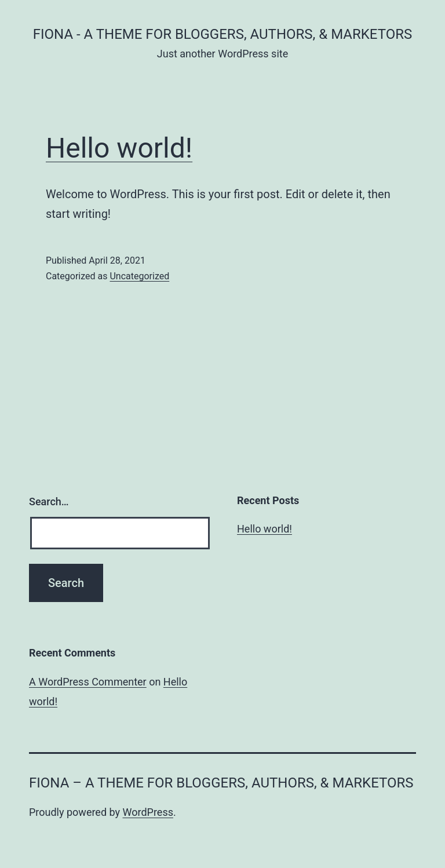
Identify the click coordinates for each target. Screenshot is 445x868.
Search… (49, 502)
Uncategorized (139, 276)
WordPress (148, 812)
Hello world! (119, 148)
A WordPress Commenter (88, 682)
